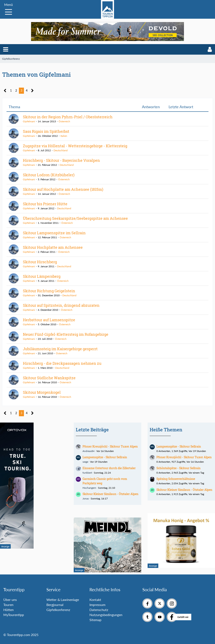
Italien (64, 136)
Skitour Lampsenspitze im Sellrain (54, 233)
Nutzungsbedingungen (106, 615)
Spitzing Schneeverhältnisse (176, 479)
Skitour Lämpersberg (42, 276)
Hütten (9, 610)
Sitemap (95, 620)
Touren (8, 605)
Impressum (97, 605)
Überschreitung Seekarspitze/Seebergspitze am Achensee (75, 218)
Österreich (64, 121)
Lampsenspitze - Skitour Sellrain (105, 457)
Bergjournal (55, 605)
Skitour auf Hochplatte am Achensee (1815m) (63, 189)
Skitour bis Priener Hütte (45, 204)
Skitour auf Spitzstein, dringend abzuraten (61, 305)
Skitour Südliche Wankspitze (49, 378)
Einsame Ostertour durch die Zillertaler (109, 468)
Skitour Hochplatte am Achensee (53, 247)
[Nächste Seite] (32, 91)
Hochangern (89, 488)
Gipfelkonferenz (58, 610)
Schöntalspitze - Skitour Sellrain (178, 468)
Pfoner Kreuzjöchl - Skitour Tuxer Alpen (110, 446)
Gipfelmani (29, 121)
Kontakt (95, 600)
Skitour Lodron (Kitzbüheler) (49, 175)
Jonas (86, 498)
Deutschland (61, 150)
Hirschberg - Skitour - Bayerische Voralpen (61, 160)
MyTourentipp (14, 615)
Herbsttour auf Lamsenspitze (49, 320)
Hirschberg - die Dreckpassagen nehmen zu (62, 363)
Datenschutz (99, 610)
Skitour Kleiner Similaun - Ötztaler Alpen (110, 494)
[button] (6, 49)
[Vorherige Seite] (5, 91)
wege (85, 462)
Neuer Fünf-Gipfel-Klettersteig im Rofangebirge (66, 334)
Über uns (10, 600)
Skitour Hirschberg (40, 262)
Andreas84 (88, 451)
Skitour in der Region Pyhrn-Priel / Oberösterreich (68, 117)
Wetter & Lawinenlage (63, 600)
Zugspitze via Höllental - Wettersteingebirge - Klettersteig (75, 146)
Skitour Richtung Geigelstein (49, 291)
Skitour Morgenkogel (42, 392)
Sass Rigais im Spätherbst (46, 131)
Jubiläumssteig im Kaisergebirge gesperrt (60, 349)
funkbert (87, 473)
